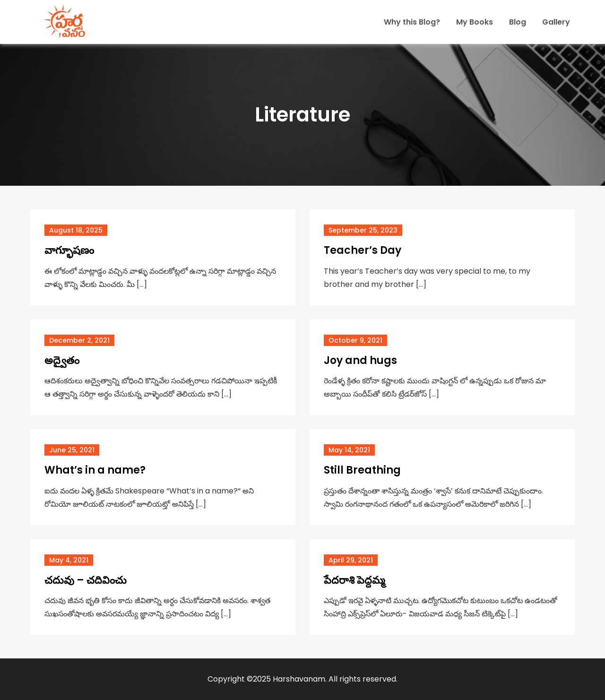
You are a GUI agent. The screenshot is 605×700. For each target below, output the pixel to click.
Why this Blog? (412, 22)
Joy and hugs (360, 360)
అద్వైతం (62, 360)
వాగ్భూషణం (70, 250)
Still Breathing (362, 470)
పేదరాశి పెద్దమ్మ (354, 580)
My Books (475, 22)
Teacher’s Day (363, 250)
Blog (518, 22)
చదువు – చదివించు (86, 580)
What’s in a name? (95, 470)
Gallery (556, 22)
